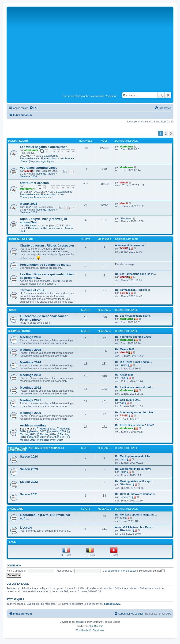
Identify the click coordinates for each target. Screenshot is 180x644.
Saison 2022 (29, 482)
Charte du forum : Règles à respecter (47, 245)
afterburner (31, 150)
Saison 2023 (29, 469)
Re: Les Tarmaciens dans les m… (135, 274)
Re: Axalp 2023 (124, 375)
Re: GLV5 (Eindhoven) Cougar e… (136, 494)
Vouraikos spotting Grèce (39, 168)
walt (122, 403)
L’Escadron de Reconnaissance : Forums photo (39, 157)
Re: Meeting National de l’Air (133, 456)
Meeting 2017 (37, 431)
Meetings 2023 (30, 375)
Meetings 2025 (28, 212)
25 (53, 187)
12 (73, 151)
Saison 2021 (29, 494)
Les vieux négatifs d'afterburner (43, 147)
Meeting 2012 (37, 437)
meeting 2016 (56, 431)
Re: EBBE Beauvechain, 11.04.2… (136, 425)
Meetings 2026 (28, 176)
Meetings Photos (45, 174)
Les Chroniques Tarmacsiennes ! (42, 196)
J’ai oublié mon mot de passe (120, 571)
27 (63, 187)
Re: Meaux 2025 (125, 349)
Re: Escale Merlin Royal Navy (133, 469)
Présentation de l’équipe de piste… (46, 265)
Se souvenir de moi (152, 571)
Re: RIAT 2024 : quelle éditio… (134, 362)
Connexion (14, 565)
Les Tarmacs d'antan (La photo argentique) (47, 160)
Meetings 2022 (30, 388)
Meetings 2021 (30, 400)
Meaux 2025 (29, 204)
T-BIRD (124, 248)
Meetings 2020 (30, 413)
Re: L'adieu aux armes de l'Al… (134, 387)
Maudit (28, 171)
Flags (12, 542)
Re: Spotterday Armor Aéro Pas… (136, 412)
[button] (171, 133)
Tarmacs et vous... (33, 290)
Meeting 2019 (46, 429)
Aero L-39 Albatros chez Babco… (135, 527)
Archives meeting (33, 425)
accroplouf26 (112, 604)
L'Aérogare (15, 509)
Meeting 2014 (46, 434)
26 (58, 187)
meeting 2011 (56, 437)
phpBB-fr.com (96, 626)
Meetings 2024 (30, 362)
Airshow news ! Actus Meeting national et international (36, 449)
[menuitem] (34, 108)
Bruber (123, 365)
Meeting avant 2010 (50, 440)
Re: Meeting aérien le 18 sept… (134, 481)
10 (63, 151)
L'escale (26, 528)
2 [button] (166, 133)
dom (122, 518)
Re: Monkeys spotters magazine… (136, 515)
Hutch (28, 207)
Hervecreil (125, 497)
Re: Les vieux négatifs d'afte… (134, 316)
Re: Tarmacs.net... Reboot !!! (133, 290)
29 (73, 187)
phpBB (79, 622)
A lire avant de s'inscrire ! (131, 245)
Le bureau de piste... (21, 239)
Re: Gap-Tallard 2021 (128, 400)
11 (68, 151)
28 (68, 187)
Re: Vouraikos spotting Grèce (133, 337)
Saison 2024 (29, 456)
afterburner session (34, 183)
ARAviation (31, 225)
